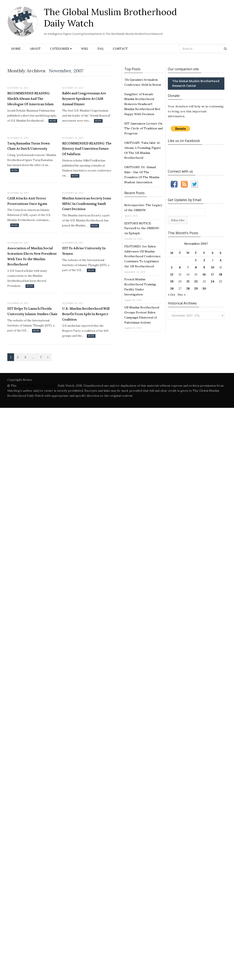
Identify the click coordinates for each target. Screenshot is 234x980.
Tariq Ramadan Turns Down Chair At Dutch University (29, 146)
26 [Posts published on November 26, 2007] (172, 289)
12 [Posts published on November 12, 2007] (172, 274)
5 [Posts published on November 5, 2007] (172, 267)
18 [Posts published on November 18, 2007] (221, 274)
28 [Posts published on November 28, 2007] (188, 289)
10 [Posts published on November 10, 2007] (213, 267)
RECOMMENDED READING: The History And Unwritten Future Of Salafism (87, 149)
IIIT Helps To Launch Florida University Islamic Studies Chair (32, 311)
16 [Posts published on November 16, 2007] (204, 274)
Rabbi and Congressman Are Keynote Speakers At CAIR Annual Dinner (84, 99)
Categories (60, 49)
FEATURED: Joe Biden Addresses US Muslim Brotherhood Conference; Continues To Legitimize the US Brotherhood (143, 256)
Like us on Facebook (184, 141)
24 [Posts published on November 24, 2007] (213, 281)
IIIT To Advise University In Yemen (84, 251)
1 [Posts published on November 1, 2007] (196, 260)
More (53, 121)
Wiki (85, 49)
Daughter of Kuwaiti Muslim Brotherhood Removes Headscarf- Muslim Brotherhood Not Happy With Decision (142, 104)
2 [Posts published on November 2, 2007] (204, 260)
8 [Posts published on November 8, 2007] (196, 267)
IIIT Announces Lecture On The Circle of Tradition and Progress (143, 129)
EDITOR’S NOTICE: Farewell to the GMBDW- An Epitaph (142, 228)
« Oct (172, 295)
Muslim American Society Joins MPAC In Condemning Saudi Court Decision (87, 204)
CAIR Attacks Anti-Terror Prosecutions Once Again (27, 201)
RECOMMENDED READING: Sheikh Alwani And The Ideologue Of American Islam (30, 99)
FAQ (100, 49)
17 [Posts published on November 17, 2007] (213, 274)
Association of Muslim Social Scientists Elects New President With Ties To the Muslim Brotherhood (32, 256)
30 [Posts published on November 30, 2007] (204, 289)
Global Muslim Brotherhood (37, 386)
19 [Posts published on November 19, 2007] (172, 281)
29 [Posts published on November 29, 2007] (196, 289)
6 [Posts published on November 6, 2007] (180, 267)
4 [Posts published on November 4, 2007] (220, 260)
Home (16, 49)
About (35, 49)
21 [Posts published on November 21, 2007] (188, 281)
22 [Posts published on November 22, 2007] (196, 281)
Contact (120, 49)
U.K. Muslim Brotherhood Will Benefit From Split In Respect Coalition (86, 314)
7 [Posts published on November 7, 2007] (188, 267)
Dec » (182, 295)
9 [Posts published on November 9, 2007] (204, 267)
